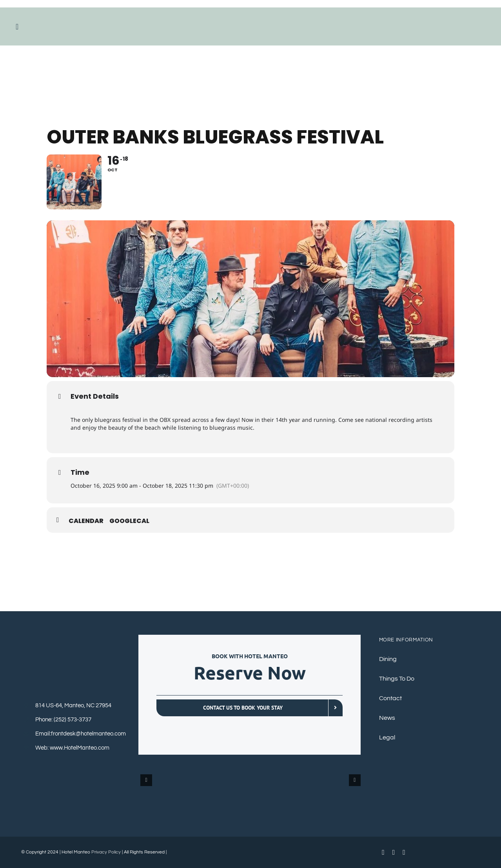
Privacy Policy (106, 852)
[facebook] (383, 852)
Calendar (86, 521)
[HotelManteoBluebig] (250, 19)
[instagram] (404, 852)
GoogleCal (129, 521)
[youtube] (394, 852)
